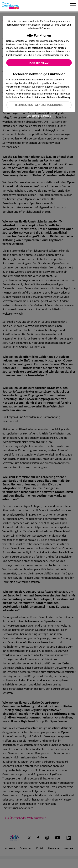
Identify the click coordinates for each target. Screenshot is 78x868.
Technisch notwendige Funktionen (39, 105)
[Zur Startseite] (10, 6)
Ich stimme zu (39, 63)
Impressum (46, 116)
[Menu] (73, 6)
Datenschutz (33, 116)
